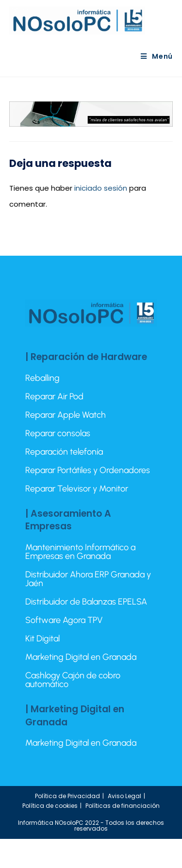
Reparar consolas (58, 433)
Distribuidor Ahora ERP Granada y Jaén (88, 579)
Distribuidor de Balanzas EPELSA (86, 602)
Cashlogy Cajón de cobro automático (73, 680)
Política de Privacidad (67, 796)
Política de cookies (50, 806)
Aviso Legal (124, 796)
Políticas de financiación (123, 806)
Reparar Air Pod (54, 396)
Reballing (42, 378)
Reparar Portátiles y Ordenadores (88, 470)
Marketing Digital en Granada (81, 657)
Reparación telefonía (64, 452)
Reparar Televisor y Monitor (77, 489)
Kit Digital (42, 639)
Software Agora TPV (64, 620)
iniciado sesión (101, 188)
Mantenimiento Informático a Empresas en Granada (80, 552)
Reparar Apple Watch (66, 415)
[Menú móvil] (157, 56)
